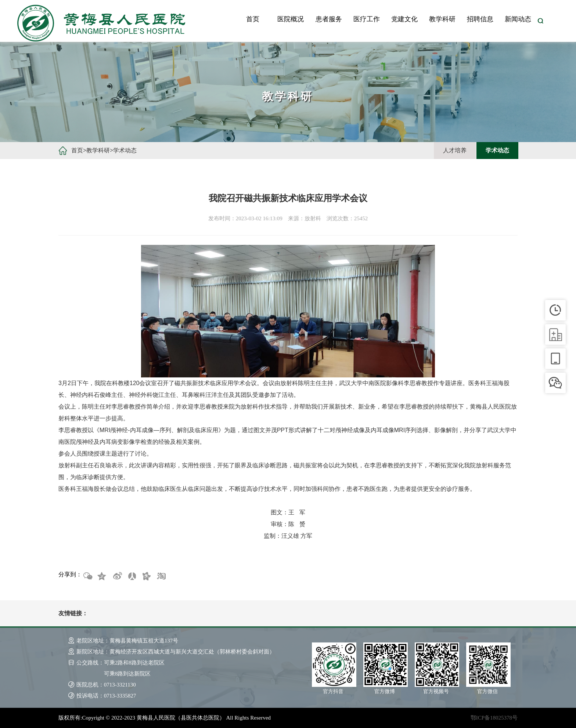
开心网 (146, 576)
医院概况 (291, 19)
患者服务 (329, 19)
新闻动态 (518, 19)
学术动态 (125, 150)
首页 (253, 19)
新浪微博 (117, 576)
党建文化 (404, 19)
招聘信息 (480, 19)
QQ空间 (102, 576)
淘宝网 (161, 576)
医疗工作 (367, 19)
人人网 (132, 576)
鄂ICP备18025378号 (494, 718)
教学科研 (442, 19)
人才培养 (455, 150)
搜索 (540, 21)
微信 (87, 576)
